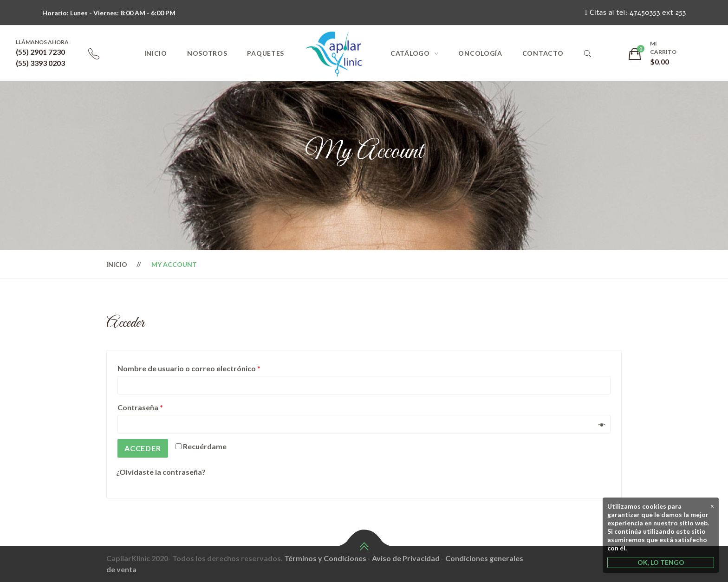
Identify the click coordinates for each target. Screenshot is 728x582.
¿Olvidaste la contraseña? (161, 472)
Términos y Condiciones (325, 558)
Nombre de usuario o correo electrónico (189, 368)
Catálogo (410, 53)
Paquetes (266, 53)
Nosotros (207, 53)
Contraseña (140, 407)
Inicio (156, 53)
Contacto (543, 53)
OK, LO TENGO (661, 562)
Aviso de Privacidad (406, 558)
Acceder (143, 448)
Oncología (480, 53)
